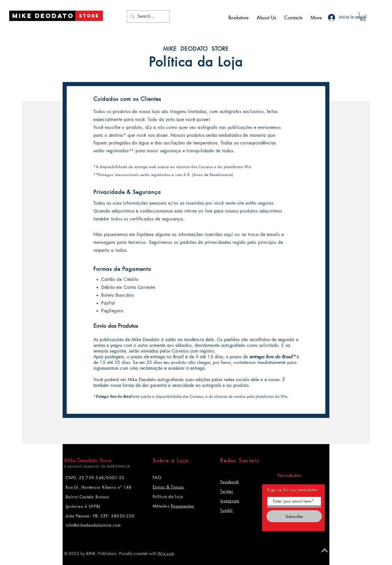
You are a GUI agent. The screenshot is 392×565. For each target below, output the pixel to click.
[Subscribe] (294, 516)
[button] (363, 17)
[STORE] (89, 16)
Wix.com (166, 553)
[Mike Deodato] (43, 16)
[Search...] (148, 16)
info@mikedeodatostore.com (93, 525)
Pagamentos (183, 506)
